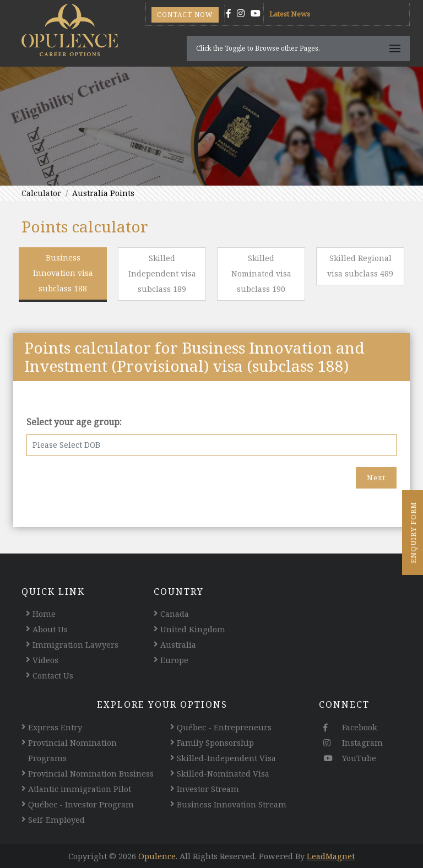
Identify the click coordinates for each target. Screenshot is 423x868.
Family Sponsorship (215, 742)
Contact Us (53, 675)
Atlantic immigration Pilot (80, 789)
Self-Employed (56, 820)
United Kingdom (193, 629)
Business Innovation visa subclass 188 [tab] (63, 273)
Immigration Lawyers (75, 644)
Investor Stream (208, 789)
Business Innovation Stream (232, 804)
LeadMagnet (331, 856)
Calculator (41, 193)
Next (376, 478)
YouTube (350, 758)
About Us (50, 629)
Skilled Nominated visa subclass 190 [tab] (261, 273)
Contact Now (185, 15)
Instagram (353, 742)
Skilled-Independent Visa (226, 758)
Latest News (290, 14)
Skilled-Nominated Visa (223, 773)
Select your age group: (74, 422)
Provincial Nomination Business (91, 773)
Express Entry (55, 727)
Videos (45, 660)
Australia (178, 644)
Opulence (157, 856)
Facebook (350, 727)
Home (44, 614)
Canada (175, 614)
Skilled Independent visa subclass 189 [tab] (162, 273)
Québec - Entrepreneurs (224, 727)
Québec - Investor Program (81, 804)
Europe (174, 660)
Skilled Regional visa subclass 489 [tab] (360, 266)
